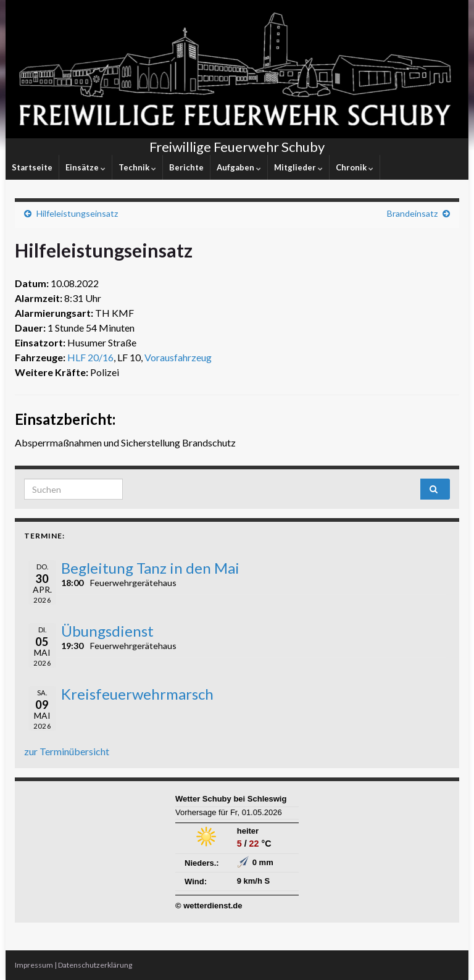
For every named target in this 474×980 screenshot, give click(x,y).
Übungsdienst (107, 631)
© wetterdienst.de (209, 906)
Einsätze (85, 167)
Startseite (32, 167)
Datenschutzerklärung (95, 965)
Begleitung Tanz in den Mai (150, 568)
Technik (137, 167)
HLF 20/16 (90, 357)
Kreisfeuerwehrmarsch (137, 694)
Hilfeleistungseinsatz (77, 213)
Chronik (355, 167)
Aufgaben (239, 167)
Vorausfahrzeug (178, 357)
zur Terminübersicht (67, 751)
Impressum (34, 965)
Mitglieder (298, 167)
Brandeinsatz (412, 213)
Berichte (186, 167)
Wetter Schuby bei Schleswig (231, 799)
